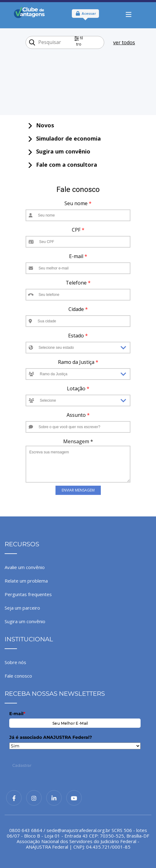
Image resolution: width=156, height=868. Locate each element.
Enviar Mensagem (78, 490)
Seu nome (78, 203)
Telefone (78, 283)
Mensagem (78, 441)
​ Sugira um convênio (59, 152)
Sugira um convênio (25, 621)
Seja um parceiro (22, 608)
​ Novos (41, 125)
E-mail (78, 256)
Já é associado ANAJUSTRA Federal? (51, 737)
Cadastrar (22, 765)
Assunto (78, 415)
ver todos (124, 42)
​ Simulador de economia (64, 139)
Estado (78, 336)
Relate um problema (26, 581)
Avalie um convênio (25, 567)
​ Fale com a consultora (62, 165)
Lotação (78, 388)
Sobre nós (15, 662)
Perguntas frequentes (28, 594)
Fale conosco (18, 676)
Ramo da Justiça (78, 362)
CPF (78, 230)
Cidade (78, 309)
